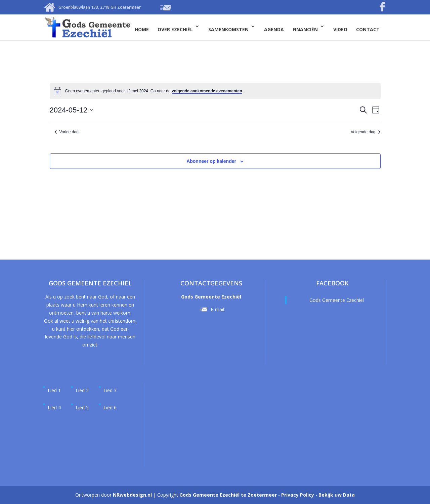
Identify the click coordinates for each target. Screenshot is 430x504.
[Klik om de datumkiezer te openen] (72, 110)
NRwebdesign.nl (132, 495)
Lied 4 (54, 407)
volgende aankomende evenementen (207, 91)
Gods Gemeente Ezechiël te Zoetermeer (228, 495)
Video (340, 29)
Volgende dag (365, 132)
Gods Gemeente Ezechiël (337, 300)
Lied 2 (82, 390)
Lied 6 (110, 407)
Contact (368, 29)
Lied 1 (54, 390)
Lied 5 (82, 407)
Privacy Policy (298, 495)
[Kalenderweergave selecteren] (376, 110)
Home (142, 29)
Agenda (274, 29)
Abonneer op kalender (211, 161)
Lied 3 (110, 390)
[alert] (154, 91)
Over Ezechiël (175, 29)
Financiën (305, 29)
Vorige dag (67, 132)
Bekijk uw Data (337, 495)
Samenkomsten (228, 29)
